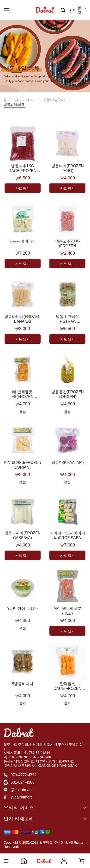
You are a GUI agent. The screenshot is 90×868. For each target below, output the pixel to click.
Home (24, 861)
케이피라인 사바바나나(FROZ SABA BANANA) (67, 536)
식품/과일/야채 (55, 100)
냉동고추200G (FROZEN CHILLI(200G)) (68, 244)
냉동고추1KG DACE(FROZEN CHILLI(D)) (23, 169)
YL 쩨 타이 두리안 (23, 608)
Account (64, 861)
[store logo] (45, 10)
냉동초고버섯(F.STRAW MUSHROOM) (67, 319)
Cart (82, 861)
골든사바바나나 (23, 241)
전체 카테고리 (26, 100)
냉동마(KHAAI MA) (68, 463)
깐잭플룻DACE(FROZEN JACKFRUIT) (67, 686)
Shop (44, 861)
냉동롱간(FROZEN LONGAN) (68, 394)
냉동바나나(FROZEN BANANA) (22, 319)
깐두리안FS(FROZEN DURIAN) (23, 465)
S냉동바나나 (22, 684)
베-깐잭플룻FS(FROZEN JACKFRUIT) (22, 394)
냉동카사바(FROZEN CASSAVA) (22, 535)
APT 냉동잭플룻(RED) (68, 611)
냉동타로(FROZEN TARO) (68, 168)
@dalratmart (21, 790)
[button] (82, 11)
